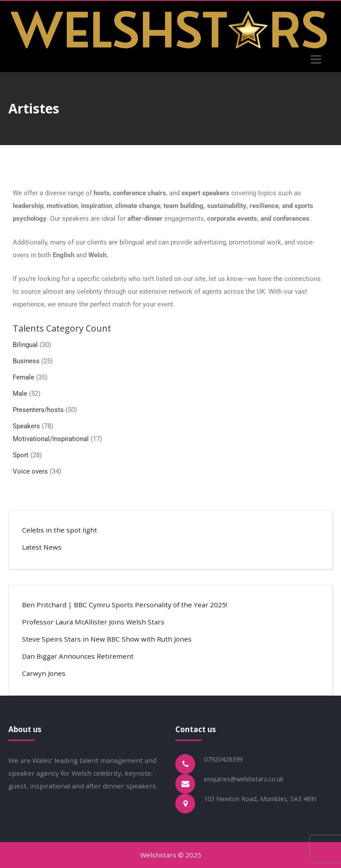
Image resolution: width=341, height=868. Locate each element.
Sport (21, 455)
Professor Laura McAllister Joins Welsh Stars (93, 622)
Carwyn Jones (44, 673)
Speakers (26, 426)
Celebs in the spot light (60, 530)
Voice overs (30, 471)
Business (26, 361)
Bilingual (25, 345)
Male (20, 394)
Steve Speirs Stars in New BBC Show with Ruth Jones (107, 639)
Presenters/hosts (38, 410)
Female (24, 377)
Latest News (42, 547)
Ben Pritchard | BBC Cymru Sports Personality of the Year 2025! (125, 605)
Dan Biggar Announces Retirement (78, 656)
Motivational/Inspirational (51, 439)
